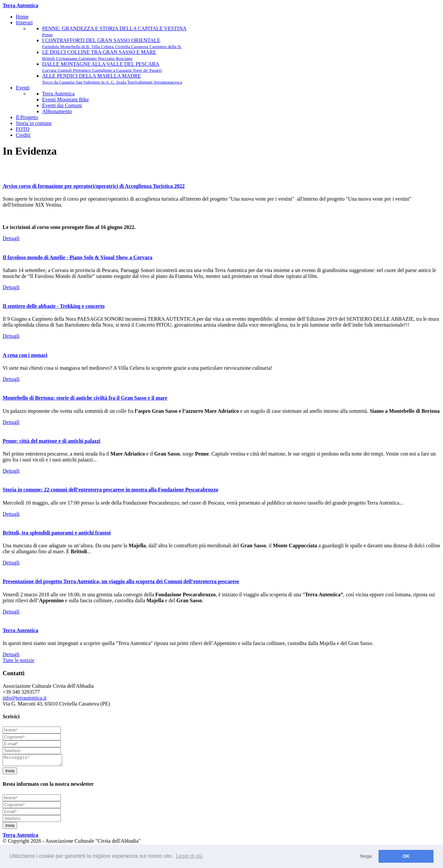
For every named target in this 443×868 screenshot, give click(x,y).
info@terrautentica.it (25, 698)
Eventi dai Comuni (62, 105)
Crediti (23, 135)
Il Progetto (27, 117)
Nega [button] (366, 856)
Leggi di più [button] (189, 856)
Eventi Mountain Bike (65, 99)
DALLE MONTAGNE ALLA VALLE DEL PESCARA (102, 67)
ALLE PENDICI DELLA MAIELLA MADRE (112, 79)
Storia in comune (34, 123)
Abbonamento (57, 111)
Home (22, 17)
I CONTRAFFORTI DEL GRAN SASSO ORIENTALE (112, 43)
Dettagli (11, 238)
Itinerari (24, 23)
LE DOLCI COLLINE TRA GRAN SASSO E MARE (99, 55)
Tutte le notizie (18, 660)
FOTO (23, 129)
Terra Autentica (58, 94)
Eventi (23, 88)
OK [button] (406, 856)
